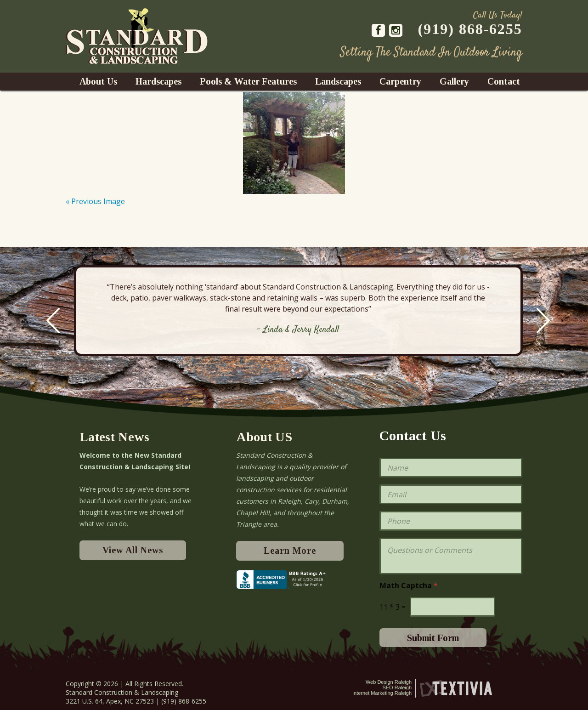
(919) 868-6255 (470, 29)
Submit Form (433, 638)
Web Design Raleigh (389, 682)
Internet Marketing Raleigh (382, 693)
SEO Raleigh (397, 687)
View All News (133, 550)
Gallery (454, 81)
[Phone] (451, 521)
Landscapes (338, 81)
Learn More (290, 551)
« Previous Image (95, 201)
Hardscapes (158, 81)
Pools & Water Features (248, 81)
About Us (98, 81)
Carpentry (400, 81)
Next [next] (543, 321)
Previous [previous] (53, 321)
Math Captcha (409, 586)
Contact (504, 81)
